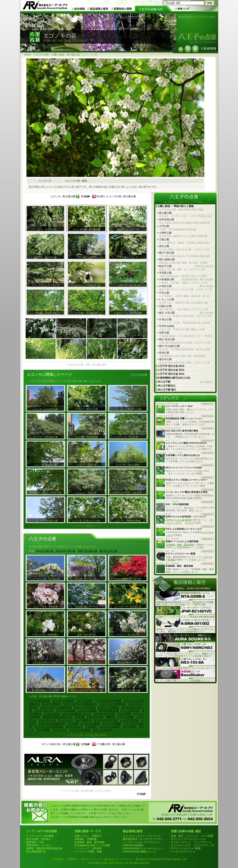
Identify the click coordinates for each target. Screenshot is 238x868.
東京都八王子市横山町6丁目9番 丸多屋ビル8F (161, 859)
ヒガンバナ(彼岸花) (108, 707)
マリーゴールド (47, 720)
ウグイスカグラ (74, 727)
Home (28, 55)
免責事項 (72, 859)
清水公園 (164, 246)
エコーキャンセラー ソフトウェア (142, 836)
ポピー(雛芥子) (83, 720)
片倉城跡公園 (186, 280)
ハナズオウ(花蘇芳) (110, 727)
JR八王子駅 (186, 382)
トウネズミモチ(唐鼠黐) (108, 701)
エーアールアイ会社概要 (40, 836)
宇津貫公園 (165, 273)
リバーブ (189, 523)
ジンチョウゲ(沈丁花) (106, 720)
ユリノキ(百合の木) (40, 701)
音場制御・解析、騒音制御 (180, 545)
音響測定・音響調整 (86, 839)
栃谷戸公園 (186, 266)
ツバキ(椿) (73, 724)
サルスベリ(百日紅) (85, 707)
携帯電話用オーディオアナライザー (143, 839)
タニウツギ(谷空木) (63, 701)
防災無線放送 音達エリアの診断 (92, 845)
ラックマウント (203, 842)
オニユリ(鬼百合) (51, 704)
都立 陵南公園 (167, 259)
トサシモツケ (60, 730)
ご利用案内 (57, 859)
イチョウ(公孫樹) (87, 711)
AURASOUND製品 (133, 845)
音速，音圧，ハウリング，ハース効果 (192, 836)
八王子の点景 (41, 55)
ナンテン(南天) (85, 701)
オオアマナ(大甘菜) (104, 714)
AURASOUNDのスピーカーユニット (143, 848)
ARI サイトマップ (91, 859)
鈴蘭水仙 (110, 717)
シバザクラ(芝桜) (129, 720)
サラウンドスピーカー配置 (186, 848)
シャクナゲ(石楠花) (80, 730)
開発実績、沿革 (35, 842)
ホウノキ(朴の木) (102, 730)
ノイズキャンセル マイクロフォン (142, 842)
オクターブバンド (181, 842)
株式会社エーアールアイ (118, 859)
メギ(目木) (91, 727)
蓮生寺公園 (165, 359)
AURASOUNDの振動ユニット (139, 852)
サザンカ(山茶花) (66, 711)
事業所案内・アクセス (39, 845)
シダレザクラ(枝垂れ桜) (52, 724)
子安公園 (164, 293)
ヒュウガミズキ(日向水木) (49, 727)
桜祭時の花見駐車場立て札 (57, 717)
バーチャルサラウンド (183, 852)
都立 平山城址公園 (169, 346)
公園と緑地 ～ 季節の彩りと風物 (176, 206)
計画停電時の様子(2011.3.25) (174, 378)
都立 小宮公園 (186, 313)
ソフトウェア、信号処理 (88, 848)
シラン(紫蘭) (124, 714)
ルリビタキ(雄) (95, 717)
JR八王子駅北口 (166, 386)
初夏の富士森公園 (87, 551)
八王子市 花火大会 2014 (171, 366)
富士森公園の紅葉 (109, 711)
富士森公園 (73, 55)
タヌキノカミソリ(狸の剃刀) (56, 707)
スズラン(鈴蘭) (126, 717)
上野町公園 (165, 233)
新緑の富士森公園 (65, 551)
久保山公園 (165, 319)
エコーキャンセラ (181, 845)
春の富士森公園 (45, 551)
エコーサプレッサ (204, 845)
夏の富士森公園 (108, 551)
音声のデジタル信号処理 (179, 520)
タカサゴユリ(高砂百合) (112, 704)
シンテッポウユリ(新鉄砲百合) (80, 704)
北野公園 (164, 333)
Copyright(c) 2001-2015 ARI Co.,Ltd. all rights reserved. (119, 863)
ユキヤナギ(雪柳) (112, 724)
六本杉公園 (186, 286)
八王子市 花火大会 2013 (171, 370)
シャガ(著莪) (129, 727)
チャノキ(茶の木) (130, 711)
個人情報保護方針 (36, 852)
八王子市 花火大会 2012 (171, 374)
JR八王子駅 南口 (167, 390)
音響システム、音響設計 (88, 836)
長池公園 (164, 353)
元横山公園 (165, 306)
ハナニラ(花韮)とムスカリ (77, 714)
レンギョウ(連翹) (90, 724)
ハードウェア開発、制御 (88, 852)
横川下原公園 (167, 253)
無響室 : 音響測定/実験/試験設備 (44, 848)
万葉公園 (164, 239)
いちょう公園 (167, 299)
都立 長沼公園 (167, 339)
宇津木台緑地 (167, 326)
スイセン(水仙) (52, 714)
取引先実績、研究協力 (39, 839)
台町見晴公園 (167, 219)
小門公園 (164, 226)
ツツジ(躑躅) (43, 730)
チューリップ (65, 720)
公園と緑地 (58, 55)
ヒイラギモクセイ (44, 711)
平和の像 (80, 717)
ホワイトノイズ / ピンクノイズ (188, 839)
